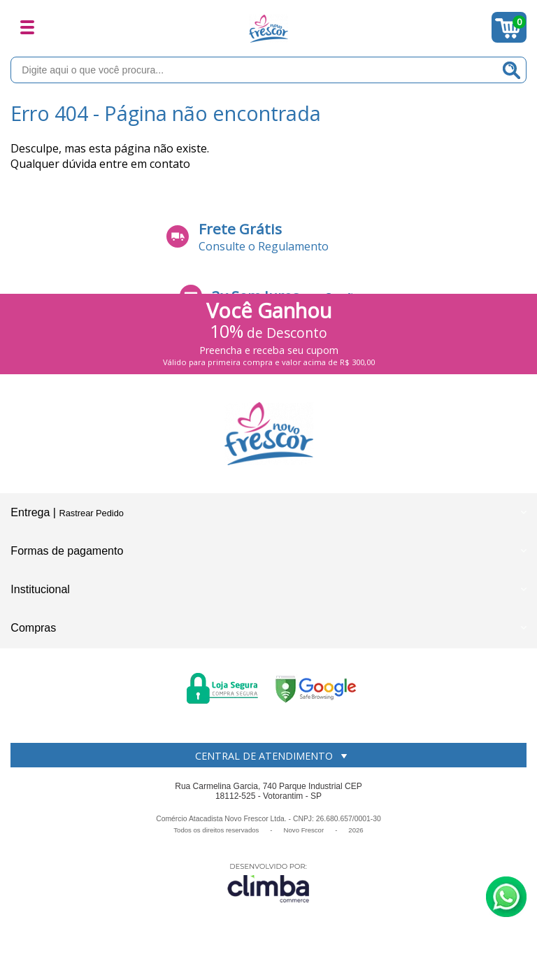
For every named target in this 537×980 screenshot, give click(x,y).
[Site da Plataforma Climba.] (268, 882)
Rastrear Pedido (91, 513)
